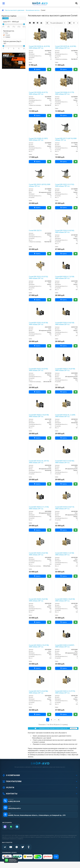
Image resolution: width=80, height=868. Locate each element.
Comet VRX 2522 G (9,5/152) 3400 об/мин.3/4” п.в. (38, 277)
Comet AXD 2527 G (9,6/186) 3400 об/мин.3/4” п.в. (38, 692)
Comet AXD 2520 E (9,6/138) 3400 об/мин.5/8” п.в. (38, 600)
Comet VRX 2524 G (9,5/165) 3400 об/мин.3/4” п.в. (65, 231)
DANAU (8, 37)
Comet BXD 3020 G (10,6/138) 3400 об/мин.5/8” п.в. (39, 416)
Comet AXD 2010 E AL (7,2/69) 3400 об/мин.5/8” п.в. (65, 416)
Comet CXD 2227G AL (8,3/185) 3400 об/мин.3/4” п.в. (66, 47)
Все (7, 33)
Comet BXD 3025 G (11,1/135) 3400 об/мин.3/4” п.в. (39, 508)
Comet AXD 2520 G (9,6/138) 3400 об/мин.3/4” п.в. (38, 554)
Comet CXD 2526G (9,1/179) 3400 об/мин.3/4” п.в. (65, 93)
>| (59, 720)
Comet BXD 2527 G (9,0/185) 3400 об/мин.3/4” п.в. (65, 462)
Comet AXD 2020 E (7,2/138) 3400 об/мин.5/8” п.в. (65, 554)
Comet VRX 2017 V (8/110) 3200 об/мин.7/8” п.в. (66, 139)
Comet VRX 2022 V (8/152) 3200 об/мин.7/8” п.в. (40, 185)
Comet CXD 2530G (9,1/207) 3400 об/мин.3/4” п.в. (38, 139)
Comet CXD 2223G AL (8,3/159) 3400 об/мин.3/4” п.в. (39, 47)
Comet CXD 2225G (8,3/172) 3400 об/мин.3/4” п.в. (38, 93)
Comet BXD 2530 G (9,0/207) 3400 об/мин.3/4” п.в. (65, 646)
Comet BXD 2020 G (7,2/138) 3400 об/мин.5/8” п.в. (65, 277)
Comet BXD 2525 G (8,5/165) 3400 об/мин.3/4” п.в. (38, 370)
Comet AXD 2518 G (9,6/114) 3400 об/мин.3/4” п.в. (65, 508)
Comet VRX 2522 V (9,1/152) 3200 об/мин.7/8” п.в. (65, 185)
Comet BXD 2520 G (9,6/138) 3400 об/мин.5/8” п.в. (65, 324)
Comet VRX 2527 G (35, 231)
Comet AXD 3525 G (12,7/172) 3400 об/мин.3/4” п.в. (65, 692)
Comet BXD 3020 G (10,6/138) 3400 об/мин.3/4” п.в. (65, 370)
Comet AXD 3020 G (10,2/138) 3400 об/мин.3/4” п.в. (39, 646)
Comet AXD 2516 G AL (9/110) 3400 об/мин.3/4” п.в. (39, 462)
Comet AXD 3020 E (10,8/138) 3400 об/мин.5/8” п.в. (65, 600)
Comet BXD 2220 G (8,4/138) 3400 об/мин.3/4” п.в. (38, 324)
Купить (37, 69)
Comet (6, 18)
